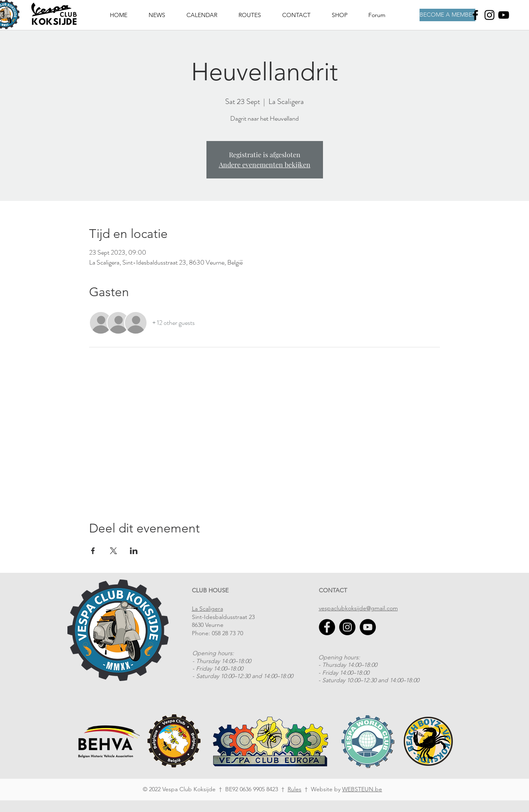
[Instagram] (489, 15)
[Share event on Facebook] (93, 551)
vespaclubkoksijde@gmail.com (358, 608)
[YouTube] (368, 627)
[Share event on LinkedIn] (134, 551)
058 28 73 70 (227, 633)
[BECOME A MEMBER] (447, 15)
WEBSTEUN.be (362, 789)
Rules (294, 789)
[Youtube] (504, 15)
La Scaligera (207, 609)
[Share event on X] (113, 551)
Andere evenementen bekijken (265, 165)
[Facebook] (475, 15)
